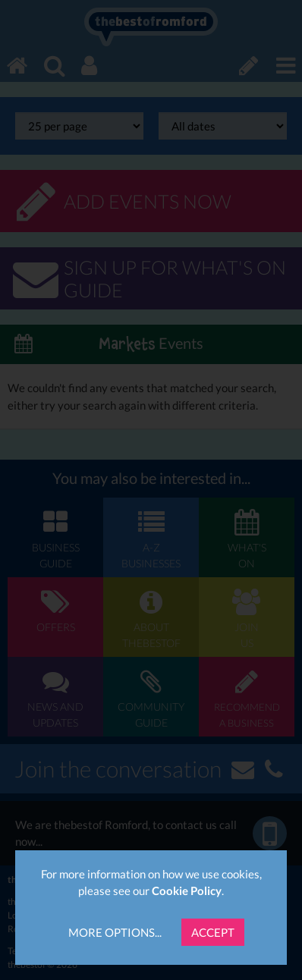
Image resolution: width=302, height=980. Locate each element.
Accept (213, 932)
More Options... (115, 932)
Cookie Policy (187, 890)
